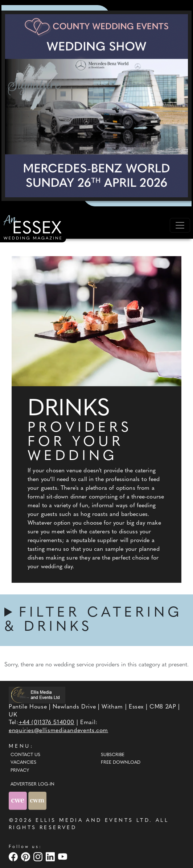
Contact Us (25, 755)
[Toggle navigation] (180, 225)
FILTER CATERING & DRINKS (93, 620)
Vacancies (23, 763)
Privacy (20, 771)
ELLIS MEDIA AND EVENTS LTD (93, 821)
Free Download (121, 763)
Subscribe (113, 755)
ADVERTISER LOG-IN (32, 784)
